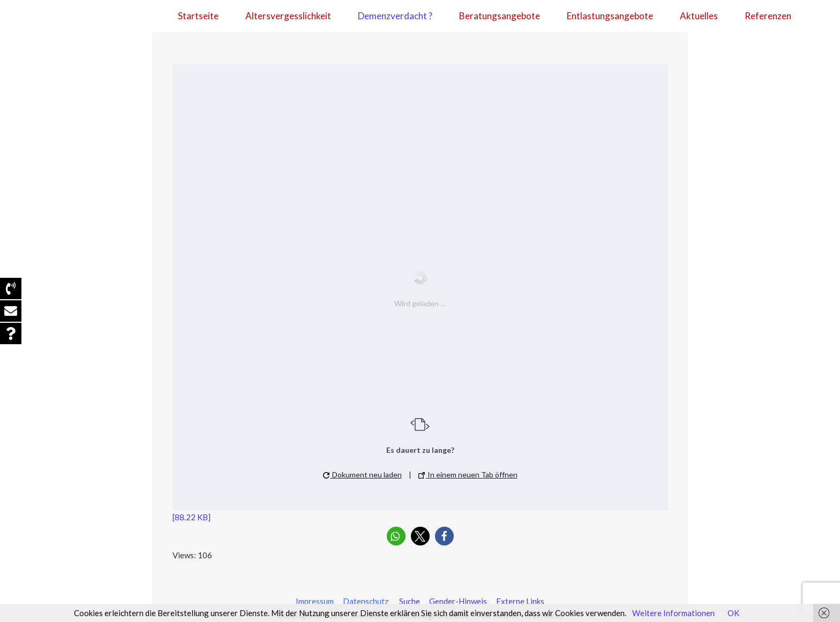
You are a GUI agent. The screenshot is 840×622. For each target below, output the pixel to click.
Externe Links (520, 601)
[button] (396, 536)
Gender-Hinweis (459, 601)
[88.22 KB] (192, 517)
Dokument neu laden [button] (362, 475)
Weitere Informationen (673, 613)
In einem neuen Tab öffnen (468, 475)
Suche (409, 601)
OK (733, 613)
